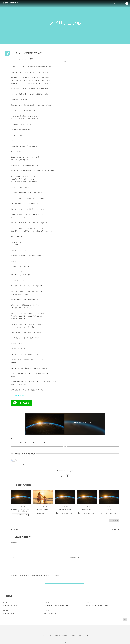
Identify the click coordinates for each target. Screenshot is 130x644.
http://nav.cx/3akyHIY (18, 395)
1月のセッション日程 (50, 614)
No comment (38, 443)
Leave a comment (49, 443)
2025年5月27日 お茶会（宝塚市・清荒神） (98, 606)
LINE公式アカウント (43, 514)
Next (116, 530)
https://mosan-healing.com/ (66, 472)
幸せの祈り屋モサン (10, 3)
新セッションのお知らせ (43, 511)
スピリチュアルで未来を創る (20, 516)
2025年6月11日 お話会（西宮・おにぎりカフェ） (58, 606)
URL (12, 566)
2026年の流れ (109, 511)
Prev (14, 530)
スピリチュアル (23, 59)
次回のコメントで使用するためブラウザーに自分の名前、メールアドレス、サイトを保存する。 (38, 576)
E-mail (68, 557)
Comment (13, 543)
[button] (127, 3)
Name (12, 557)
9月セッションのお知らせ (10, 606)
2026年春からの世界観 (65, 511)
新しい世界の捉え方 (87, 511)
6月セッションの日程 (8, 614)
